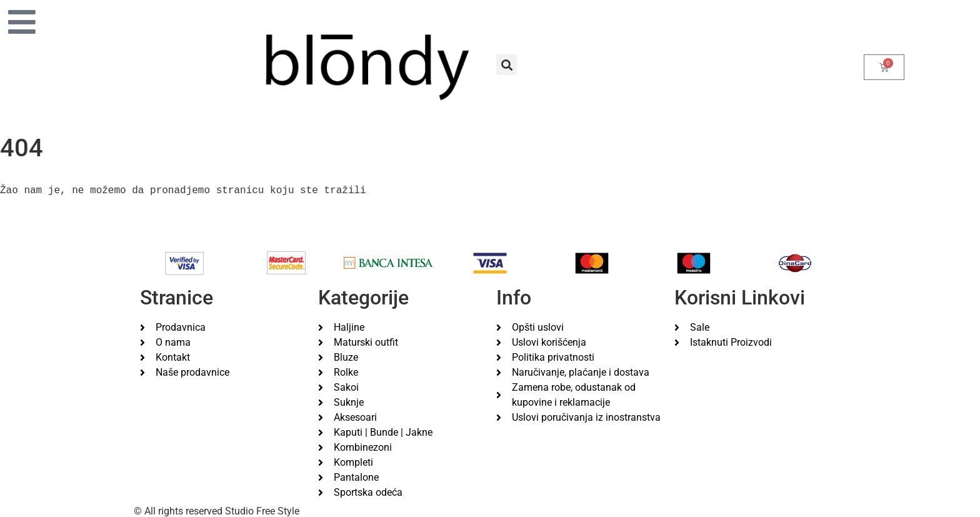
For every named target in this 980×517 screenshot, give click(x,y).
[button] (507, 65)
